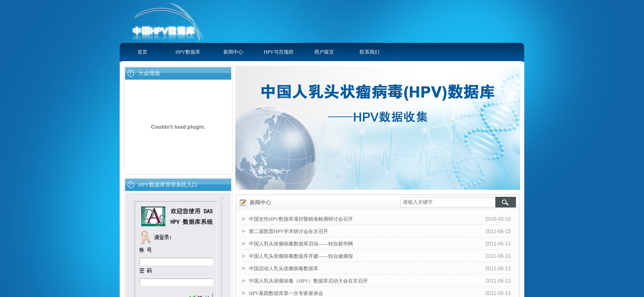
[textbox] (448, 202)
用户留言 (324, 52)
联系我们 (369, 52)
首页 (142, 52)
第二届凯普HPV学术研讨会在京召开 (289, 231)
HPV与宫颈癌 (279, 52)
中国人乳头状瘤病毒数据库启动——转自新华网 (301, 244)
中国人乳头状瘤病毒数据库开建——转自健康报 (301, 256)
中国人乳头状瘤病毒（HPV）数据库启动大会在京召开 (308, 281)
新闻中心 (233, 52)
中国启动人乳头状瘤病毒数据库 (284, 269)
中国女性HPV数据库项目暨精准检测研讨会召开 (301, 219)
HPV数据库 (188, 52)
